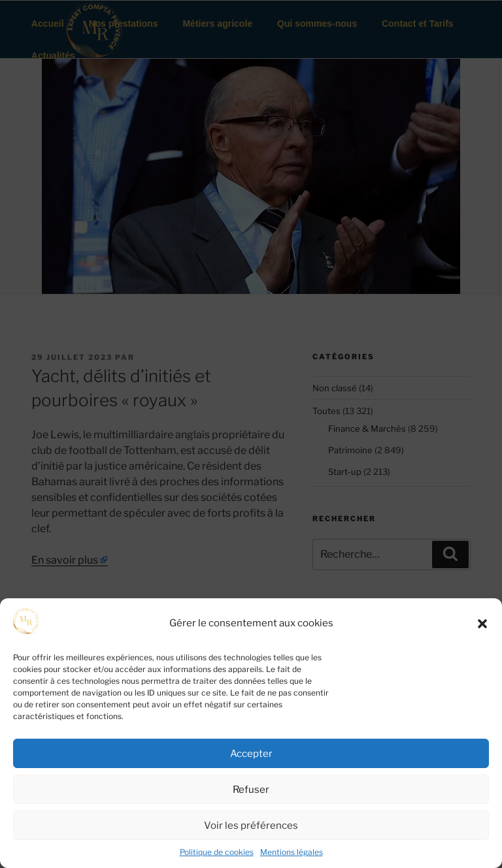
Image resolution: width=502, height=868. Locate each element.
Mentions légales (292, 852)
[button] (482, 624)
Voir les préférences (251, 826)
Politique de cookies (217, 852)
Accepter (251, 754)
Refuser (251, 790)
